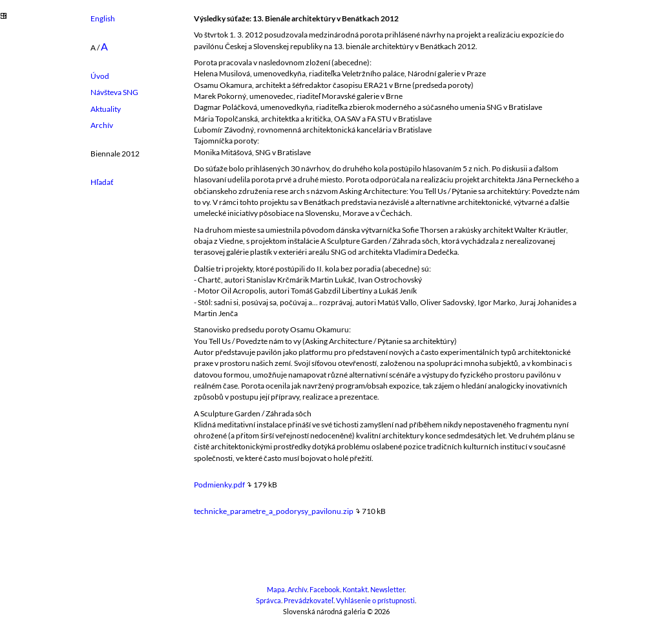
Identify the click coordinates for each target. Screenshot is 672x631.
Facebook (325, 590)
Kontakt (355, 590)
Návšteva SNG (114, 92)
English (103, 18)
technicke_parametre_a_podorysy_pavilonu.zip (274, 511)
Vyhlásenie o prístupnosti (375, 601)
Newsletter (387, 590)
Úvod (100, 76)
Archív (102, 125)
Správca (268, 601)
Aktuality (106, 109)
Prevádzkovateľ (309, 601)
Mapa (276, 590)
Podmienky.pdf (219, 485)
